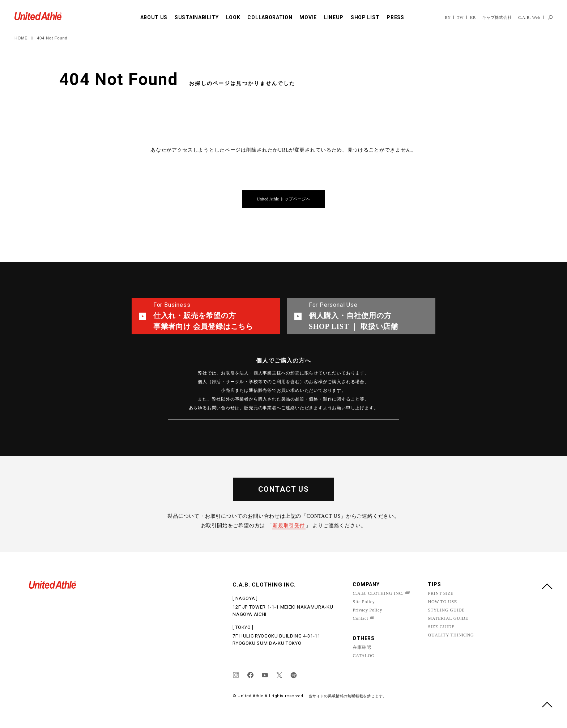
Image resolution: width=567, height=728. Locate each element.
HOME (21, 38)
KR (473, 17)
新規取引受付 (289, 526)
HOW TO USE (442, 602)
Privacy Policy (367, 610)
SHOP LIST (365, 17)
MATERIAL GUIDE (448, 618)
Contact (360, 618)
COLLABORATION (270, 17)
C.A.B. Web (529, 17)
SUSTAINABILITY (197, 17)
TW (460, 17)
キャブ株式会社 (497, 17)
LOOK (233, 17)
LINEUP (334, 17)
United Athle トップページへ (284, 199)
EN (448, 17)
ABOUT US (154, 17)
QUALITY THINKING (451, 635)
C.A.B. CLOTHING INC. (378, 593)
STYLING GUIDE (446, 610)
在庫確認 (362, 647)
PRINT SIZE (441, 593)
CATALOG (364, 656)
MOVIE (308, 17)
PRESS (395, 17)
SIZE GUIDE (441, 627)
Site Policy (364, 602)
